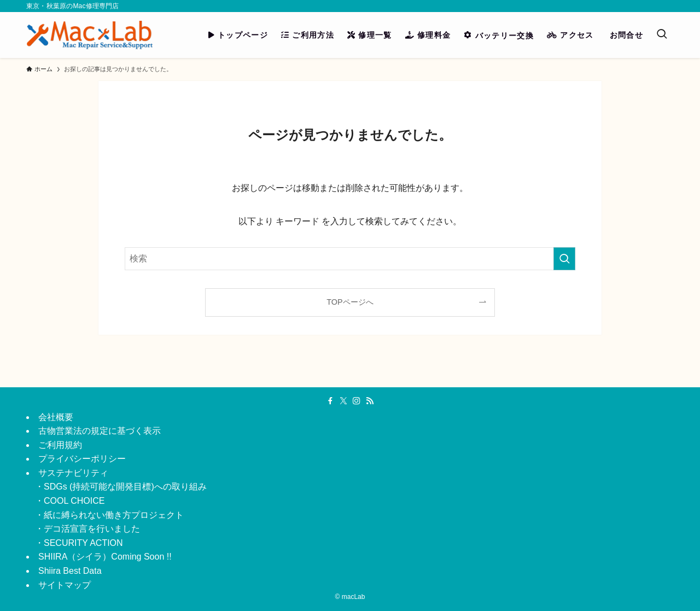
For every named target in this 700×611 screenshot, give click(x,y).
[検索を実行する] (564, 259)
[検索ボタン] (662, 35)
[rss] (370, 401)
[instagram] (357, 401)
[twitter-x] (343, 401)
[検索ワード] (350, 259)
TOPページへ (350, 302)
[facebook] (330, 401)
